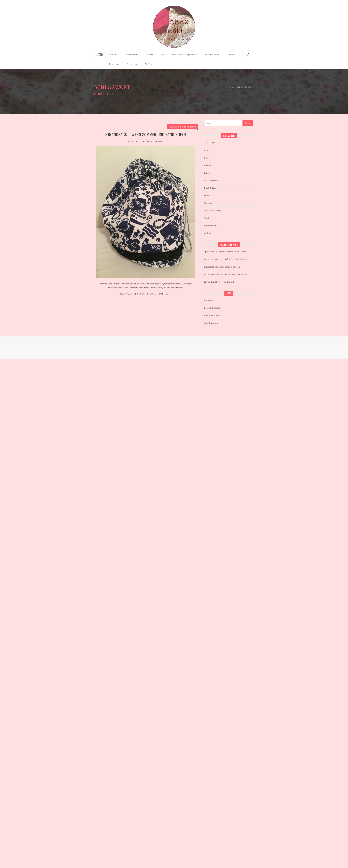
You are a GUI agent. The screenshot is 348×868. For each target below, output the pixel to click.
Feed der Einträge (212, 308)
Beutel (130, 294)
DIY (137, 294)
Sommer (193, 127)
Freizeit (171, 127)
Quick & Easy (182, 127)
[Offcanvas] (100, 55)
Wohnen (208, 233)
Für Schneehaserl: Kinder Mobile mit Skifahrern (226, 274)
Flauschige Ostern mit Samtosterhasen (222, 267)
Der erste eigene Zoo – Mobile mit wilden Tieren (226, 259)
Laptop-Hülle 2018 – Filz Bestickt (219, 282)
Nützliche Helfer (212, 180)
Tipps (163, 55)
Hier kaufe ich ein (212, 55)
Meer (152, 294)
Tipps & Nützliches (212, 211)
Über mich (114, 55)
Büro (206, 150)
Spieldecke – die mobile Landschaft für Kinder (225, 252)
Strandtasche (164, 294)
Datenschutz (132, 64)
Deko (206, 158)
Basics (150, 55)
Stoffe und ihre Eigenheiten (184, 55)
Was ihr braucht (133, 55)
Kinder (207, 173)
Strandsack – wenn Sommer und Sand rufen (146, 134)
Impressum (114, 64)
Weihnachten (210, 226)
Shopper (208, 195)
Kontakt (230, 55)
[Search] (248, 55)
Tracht (207, 218)
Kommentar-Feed (212, 315)
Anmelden (209, 300)
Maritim (144, 294)
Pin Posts (149, 64)
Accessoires (210, 143)
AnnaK (143, 141)
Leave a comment (155, 141)
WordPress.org (211, 323)
